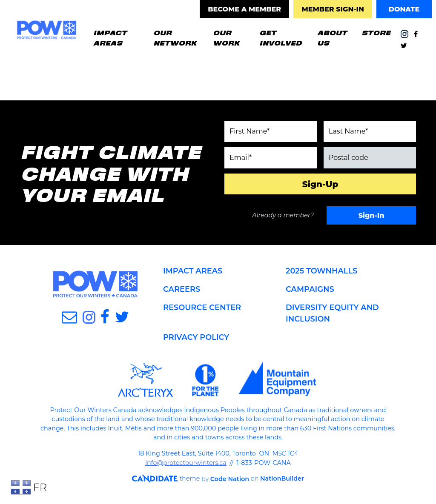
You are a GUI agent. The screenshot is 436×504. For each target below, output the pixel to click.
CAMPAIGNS (310, 289)
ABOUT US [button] (332, 37)
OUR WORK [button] (233, 37)
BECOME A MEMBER (244, 9)
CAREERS (182, 289)
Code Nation (226, 478)
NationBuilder (278, 478)
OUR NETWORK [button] (175, 37)
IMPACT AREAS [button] (110, 37)
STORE (376, 32)
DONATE (404, 9)
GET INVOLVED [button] (281, 37)
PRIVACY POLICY (196, 337)
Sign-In (371, 215)
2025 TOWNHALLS (322, 271)
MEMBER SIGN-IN (333, 9)
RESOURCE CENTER (202, 308)
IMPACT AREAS (193, 271)
